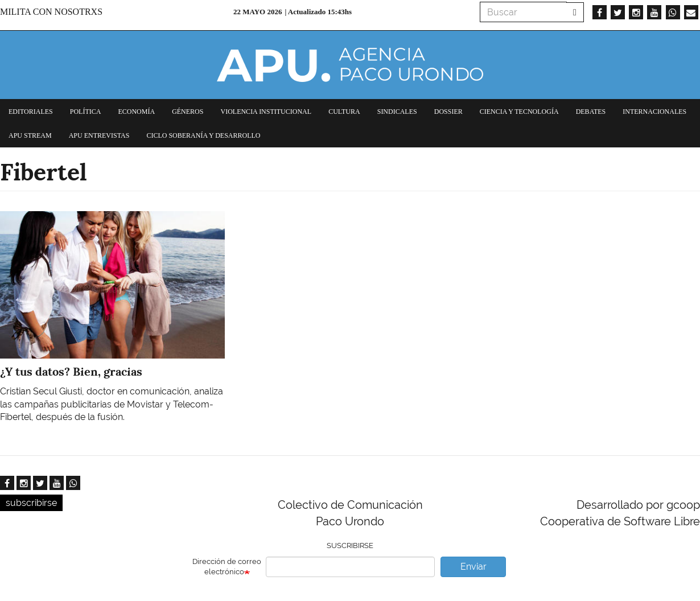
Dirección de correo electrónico (227, 567)
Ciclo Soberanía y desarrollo (203, 135)
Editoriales (31, 112)
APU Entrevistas (99, 135)
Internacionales (654, 112)
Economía (136, 112)
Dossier (448, 112)
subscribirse (31, 503)
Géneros (188, 112)
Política (86, 112)
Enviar (473, 567)
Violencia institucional (266, 112)
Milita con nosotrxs (51, 12)
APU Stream (30, 135)
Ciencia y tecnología (519, 112)
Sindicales (397, 112)
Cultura (344, 112)
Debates (591, 112)
